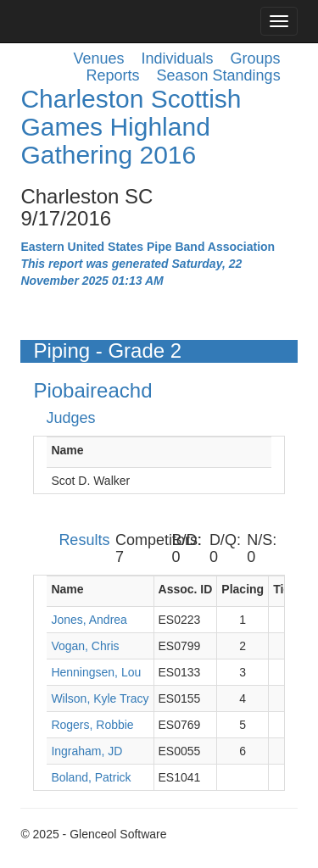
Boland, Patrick (91, 777)
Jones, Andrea (89, 620)
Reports (112, 75)
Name (67, 450)
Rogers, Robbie (92, 725)
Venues (98, 58)
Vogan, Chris (85, 646)
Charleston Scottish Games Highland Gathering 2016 (131, 127)
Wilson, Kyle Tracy (100, 698)
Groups (256, 58)
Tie (282, 589)
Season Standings (219, 75)
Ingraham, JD (86, 751)
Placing (243, 589)
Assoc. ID (186, 589)
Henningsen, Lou (96, 672)
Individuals (178, 58)
